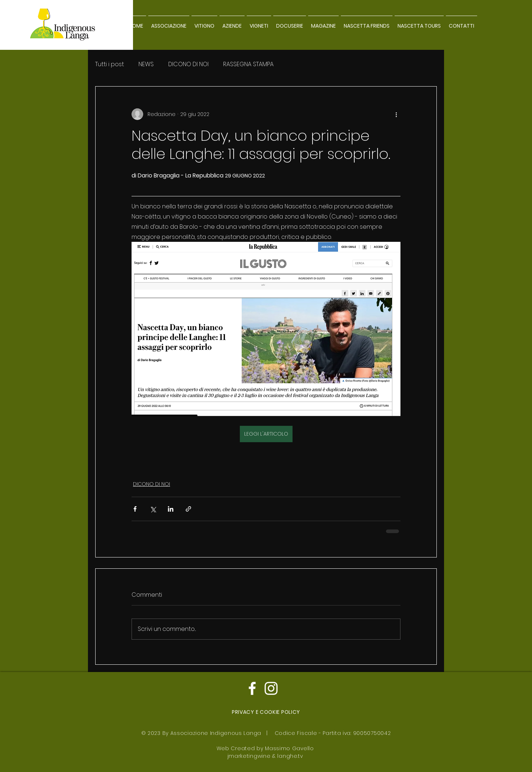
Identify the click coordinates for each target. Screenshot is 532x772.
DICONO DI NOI (188, 64)
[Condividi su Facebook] (135, 509)
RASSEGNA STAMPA (248, 64)
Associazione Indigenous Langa (216, 733)
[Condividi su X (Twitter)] (153, 509)
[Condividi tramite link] (188, 509)
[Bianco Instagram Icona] (271, 688)
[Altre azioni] (396, 114)
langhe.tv (290, 756)
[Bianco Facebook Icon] (252, 688)
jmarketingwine (249, 756)
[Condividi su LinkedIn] (171, 509)
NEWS (146, 64)
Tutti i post (110, 64)
